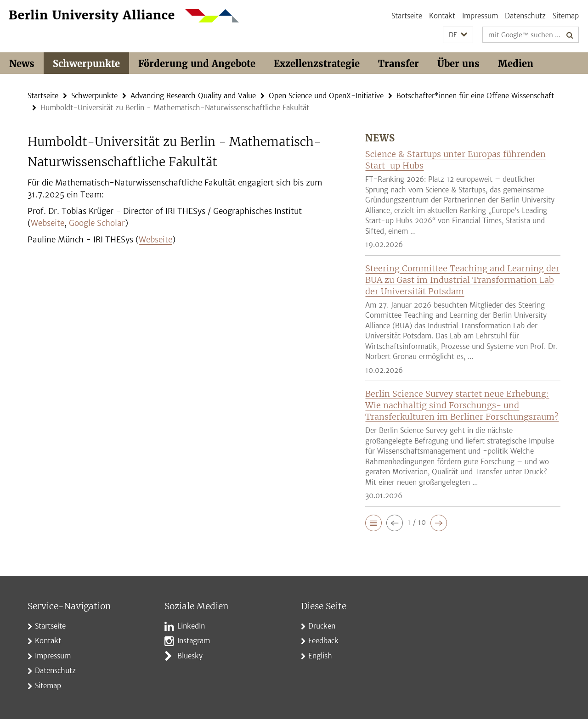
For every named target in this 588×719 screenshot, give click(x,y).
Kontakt (442, 16)
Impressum (480, 16)
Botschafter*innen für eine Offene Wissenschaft (475, 96)
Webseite (48, 223)
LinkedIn (191, 626)
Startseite (407, 16)
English (320, 656)
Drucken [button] (322, 626)
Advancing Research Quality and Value (193, 96)
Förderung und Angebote (197, 64)
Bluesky (190, 656)
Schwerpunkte (86, 64)
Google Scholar (97, 223)
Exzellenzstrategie (317, 64)
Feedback (323, 641)
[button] (458, 35)
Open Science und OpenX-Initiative (326, 96)
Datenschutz (525, 16)
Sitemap (566, 16)
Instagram (194, 641)
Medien (516, 64)
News (22, 64)
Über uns (458, 64)
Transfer (399, 64)
